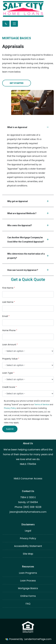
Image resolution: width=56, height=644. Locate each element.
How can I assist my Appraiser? (28, 270)
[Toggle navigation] (14, 24)
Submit (10, 429)
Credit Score (9, 387)
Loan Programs (28, 573)
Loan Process (28, 581)
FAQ (28, 604)
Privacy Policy (10, 408)
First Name (9, 288)
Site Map (28, 554)
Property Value (11, 359)
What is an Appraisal (28, 127)
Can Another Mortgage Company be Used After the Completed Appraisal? (28, 240)
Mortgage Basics (28, 588)
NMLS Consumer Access (28, 479)
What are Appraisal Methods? (28, 213)
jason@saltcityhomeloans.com (28, 512)
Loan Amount (10, 345)
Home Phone (10, 330)
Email (6, 316)
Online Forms (28, 596)
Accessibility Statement (28, 546)
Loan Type (8, 373)
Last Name (9, 302)
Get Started (17, 83)
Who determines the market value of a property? (28, 256)
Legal (28, 531)
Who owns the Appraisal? (28, 225)
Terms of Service (42, 404)
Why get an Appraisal (28, 201)
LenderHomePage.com (38, 639)
